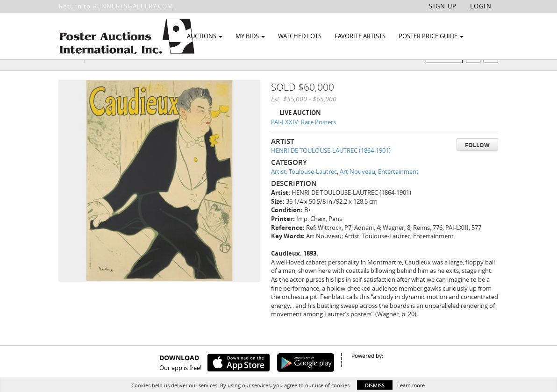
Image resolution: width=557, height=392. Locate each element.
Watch (448, 74)
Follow (477, 163)
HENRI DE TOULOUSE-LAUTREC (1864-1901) (331, 169)
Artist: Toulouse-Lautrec (304, 190)
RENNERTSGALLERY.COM (133, 6)
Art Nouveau (357, 190)
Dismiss (375, 385)
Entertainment (398, 190)
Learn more (411, 385)
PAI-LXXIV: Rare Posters (303, 140)
